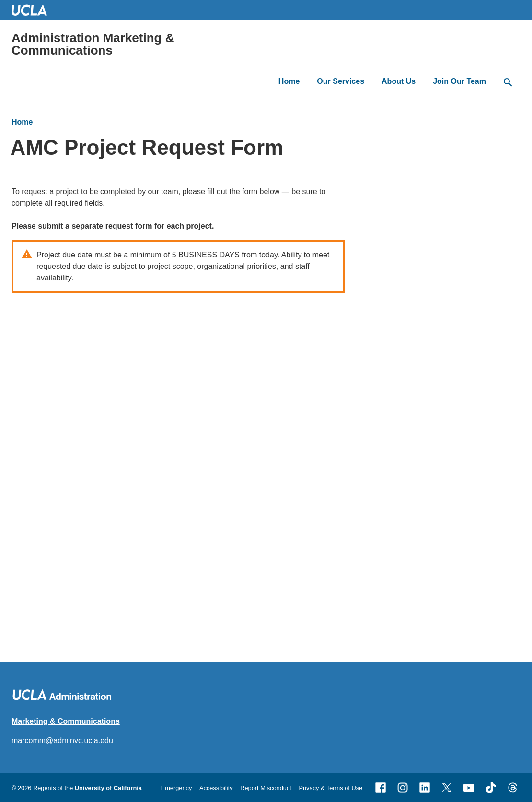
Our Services (341, 81)
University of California (108, 788)
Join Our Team (459, 81)
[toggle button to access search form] (508, 83)
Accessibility (216, 788)
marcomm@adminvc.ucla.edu (62, 740)
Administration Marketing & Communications (93, 44)
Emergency (177, 788)
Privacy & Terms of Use (330, 788)
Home (289, 81)
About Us (399, 81)
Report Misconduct (266, 788)
